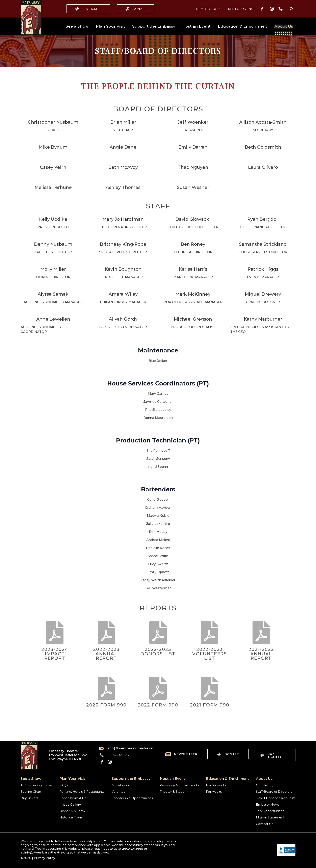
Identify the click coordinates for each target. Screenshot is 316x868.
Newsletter (181, 754)
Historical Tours (71, 817)
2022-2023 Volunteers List (210, 654)
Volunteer (119, 792)
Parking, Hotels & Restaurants (82, 792)
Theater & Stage (172, 792)
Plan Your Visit (110, 26)
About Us (284, 26)
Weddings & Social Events (179, 785)
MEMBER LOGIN (208, 9)
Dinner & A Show (72, 811)
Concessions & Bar (73, 798)
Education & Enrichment (243, 26)
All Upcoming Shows (36, 785)
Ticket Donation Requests (276, 798)
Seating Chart (31, 792)
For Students (216, 785)
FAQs (64, 785)
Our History (265, 785)
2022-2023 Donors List (158, 652)
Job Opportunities (270, 811)
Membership (122, 785)
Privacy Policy (44, 858)
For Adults (214, 792)
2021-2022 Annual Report (261, 654)
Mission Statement (270, 817)
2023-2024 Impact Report (55, 654)
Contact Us (265, 824)
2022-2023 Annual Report (106, 654)
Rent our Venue (242, 9)
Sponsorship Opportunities (132, 798)
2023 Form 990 (106, 705)
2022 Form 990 (158, 705)
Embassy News (268, 804)
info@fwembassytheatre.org (125, 748)
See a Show (77, 26)
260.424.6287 (114, 755)
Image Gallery (70, 804)
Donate (136, 9)
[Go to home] (31, 18)
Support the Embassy (154, 26)
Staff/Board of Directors (274, 792)
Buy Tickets (88, 9)
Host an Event (196, 26)
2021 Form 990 (210, 705)
